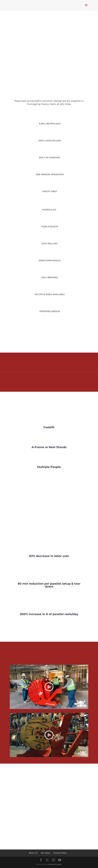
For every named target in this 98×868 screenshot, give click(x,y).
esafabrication (55, 864)
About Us (33, 853)
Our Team (45, 853)
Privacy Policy (60, 853)
